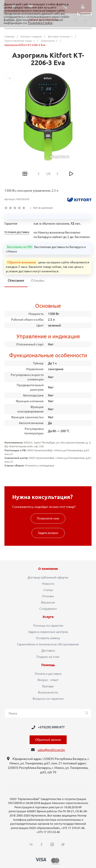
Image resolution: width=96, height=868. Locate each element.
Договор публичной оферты (48, 577)
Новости (48, 584)
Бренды (48, 686)
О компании (48, 569)
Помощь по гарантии (48, 626)
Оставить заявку (48, 638)
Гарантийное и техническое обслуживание (48, 644)
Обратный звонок (48, 740)
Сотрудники (48, 609)
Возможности (48, 692)
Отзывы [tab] (38, 280)
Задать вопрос (48, 533)
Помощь (48, 665)
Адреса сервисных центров (48, 632)
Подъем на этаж (48, 657)
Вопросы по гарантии (48, 699)
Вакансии (48, 602)
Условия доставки (17, 232)
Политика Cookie (40, 23)
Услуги (48, 617)
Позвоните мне (48, 518)
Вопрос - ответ (48, 680)
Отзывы (48, 596)
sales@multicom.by (51, 750)
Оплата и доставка (48, 674)
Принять (85, 14)
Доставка (48, 650)
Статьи (48, 590)
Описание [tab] (16, 280)
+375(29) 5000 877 (51, 727)
